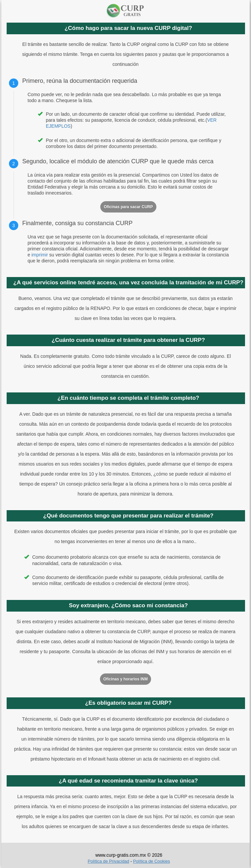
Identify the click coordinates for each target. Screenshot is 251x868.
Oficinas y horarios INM (126, 679)
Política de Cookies (152, 861)
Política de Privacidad (108, 861)
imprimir (40, 255)
